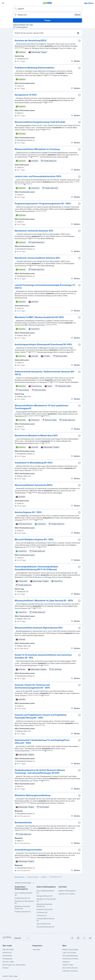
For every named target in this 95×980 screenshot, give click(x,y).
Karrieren (6, 968)
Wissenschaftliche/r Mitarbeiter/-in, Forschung (37, 149)
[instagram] (78, 938)
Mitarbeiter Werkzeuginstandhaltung (32, 795)
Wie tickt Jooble (8, 962)
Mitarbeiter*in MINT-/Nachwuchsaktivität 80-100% (39, 317)
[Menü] (3, 3)
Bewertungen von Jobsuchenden (14, 965)
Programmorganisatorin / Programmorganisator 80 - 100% (43, 204)
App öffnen (89, 3)
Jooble (15, 976)
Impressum (66, 962)
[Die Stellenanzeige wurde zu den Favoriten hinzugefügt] (79, 41)
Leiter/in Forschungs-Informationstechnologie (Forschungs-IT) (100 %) (45, 286)
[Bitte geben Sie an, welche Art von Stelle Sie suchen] (47, 9)
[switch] (79, 33)
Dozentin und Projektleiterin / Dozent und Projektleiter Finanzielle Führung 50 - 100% (41, 716)
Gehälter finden (68, 965)
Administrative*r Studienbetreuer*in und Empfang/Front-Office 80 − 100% (42, 742)
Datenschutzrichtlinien (70, 959)
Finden (47, 20)
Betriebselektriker (23, 823)
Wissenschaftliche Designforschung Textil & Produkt (40, 122)
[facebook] (72, 938)
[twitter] (84, 938)
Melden (76, 61)
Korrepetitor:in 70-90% (26, 95)
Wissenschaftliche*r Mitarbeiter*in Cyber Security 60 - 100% (44, 601)
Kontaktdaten (7, 956)
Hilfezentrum (7, 953)
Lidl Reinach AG (42, 912)
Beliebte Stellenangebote (67, 891)
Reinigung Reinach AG (22, 898)
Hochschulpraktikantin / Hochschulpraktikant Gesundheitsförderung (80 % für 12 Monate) (36, 568)
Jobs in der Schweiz (69, 953)
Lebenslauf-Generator (70, 971)
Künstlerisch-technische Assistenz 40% (34, 231)
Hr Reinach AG (42, 915)
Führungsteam (8, 959)
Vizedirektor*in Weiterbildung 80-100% (34, 463)
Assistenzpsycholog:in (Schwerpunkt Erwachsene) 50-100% (43, 344)
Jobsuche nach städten (67, 894)
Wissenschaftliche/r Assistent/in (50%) (34, 485)
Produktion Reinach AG (23, 912)
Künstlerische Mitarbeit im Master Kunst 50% (36, 436)
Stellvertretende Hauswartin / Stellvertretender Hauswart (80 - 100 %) (45, 373)
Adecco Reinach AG (44, 924)
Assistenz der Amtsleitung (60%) (31, 40)
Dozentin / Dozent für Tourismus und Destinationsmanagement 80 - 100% (32, 686)
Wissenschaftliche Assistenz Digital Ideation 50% (39, 628)
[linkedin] (90, 938)
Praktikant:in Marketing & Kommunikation (34, 68)
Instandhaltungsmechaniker (28, 850)
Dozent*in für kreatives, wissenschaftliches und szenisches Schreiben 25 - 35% (43, 656)
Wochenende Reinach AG (45, 927)
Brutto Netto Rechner (70, 968)
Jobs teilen (36, 950)
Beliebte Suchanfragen (25, 883)
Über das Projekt (8, 950)
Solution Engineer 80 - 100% (28, 512)
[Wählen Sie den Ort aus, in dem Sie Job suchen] (47, 15)
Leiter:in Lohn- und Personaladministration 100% (38, 176)
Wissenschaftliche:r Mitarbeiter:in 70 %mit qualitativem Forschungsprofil (42, 407)
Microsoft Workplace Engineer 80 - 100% (34, 539)
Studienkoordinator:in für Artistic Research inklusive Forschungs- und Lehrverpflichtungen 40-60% (40, 772)
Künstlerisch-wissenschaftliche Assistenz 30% (37, 258)
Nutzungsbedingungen (70, 956)
